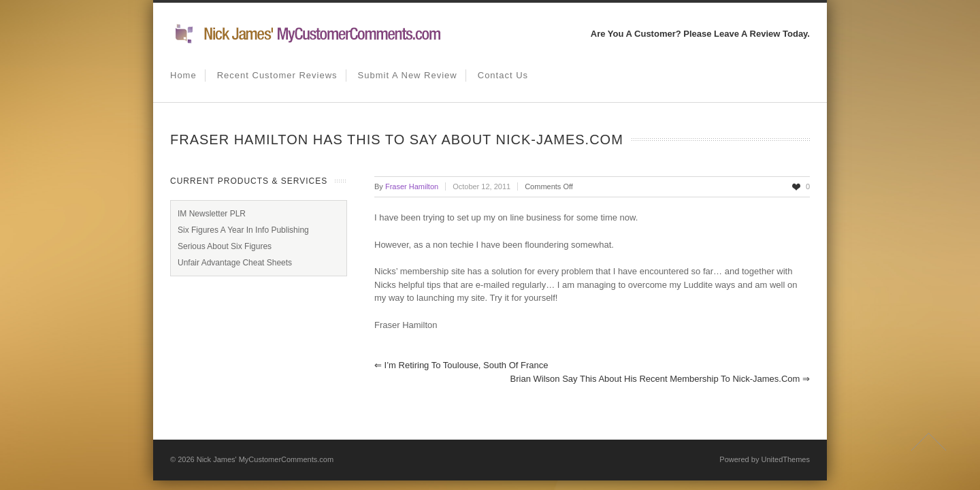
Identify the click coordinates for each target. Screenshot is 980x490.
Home (183, 75)
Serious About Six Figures (225, 246)
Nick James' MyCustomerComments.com (265, 459)
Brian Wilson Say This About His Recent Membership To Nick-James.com (660, 379)
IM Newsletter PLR (212, 214)
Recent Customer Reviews (277, 75)
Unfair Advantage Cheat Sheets (235, 263)
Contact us (503, 75)
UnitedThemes (785, 459)
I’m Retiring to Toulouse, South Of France (461, 365)
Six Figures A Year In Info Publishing (243, 230)
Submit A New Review (408, 75)
